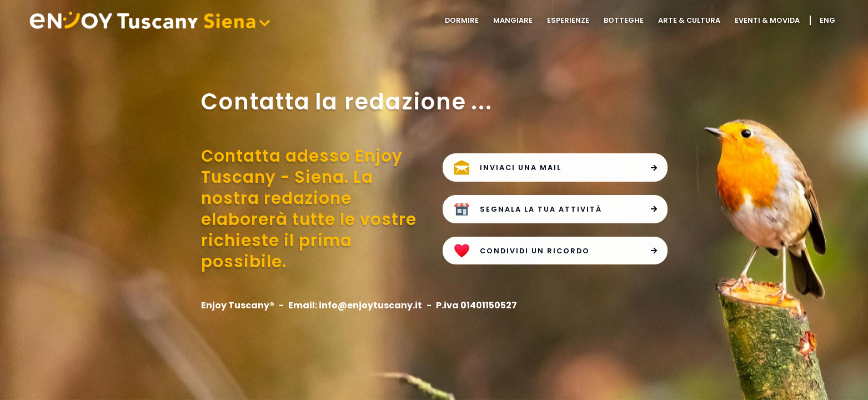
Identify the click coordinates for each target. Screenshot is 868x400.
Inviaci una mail (569, 167)
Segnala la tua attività (569, 208)
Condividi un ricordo (569, 250)
